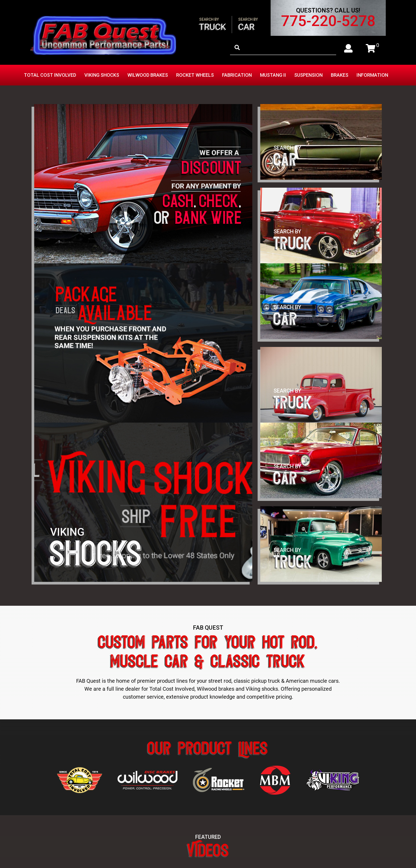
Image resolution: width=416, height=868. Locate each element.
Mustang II (273, 75)
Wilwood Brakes (148, 75)
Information (372, 75)
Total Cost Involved (50, 75)
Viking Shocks (102, 75)
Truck (213, 25)
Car (248, 25)
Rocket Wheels (195, 75)
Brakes (340, 75)
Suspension (308, 75)
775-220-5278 (328, 21)
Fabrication (237, 75)
